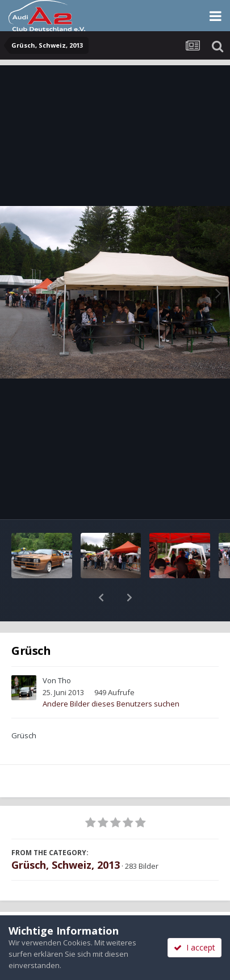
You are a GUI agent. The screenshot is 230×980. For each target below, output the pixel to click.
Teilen (57, 903)
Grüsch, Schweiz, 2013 (66, 835)
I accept (195, 947)
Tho (64, 651)
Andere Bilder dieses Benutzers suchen (111, 674)
